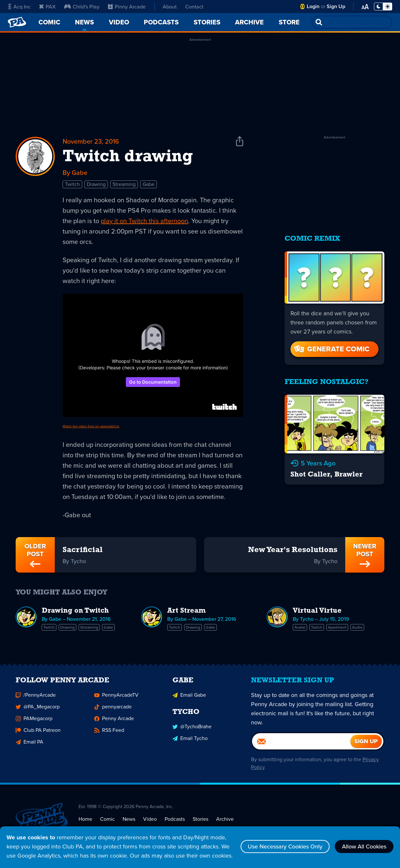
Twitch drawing (128, 157)
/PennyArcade (36, 696)
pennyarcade (113, 708)
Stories (200, 820)
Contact (194, 7)
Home (85, 820)
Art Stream (186, 611)
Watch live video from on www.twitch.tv (91, 426)
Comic (107, 820)
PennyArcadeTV (116, 696)
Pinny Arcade (127, 7)
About (170, 7)
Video (150, 820)
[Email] (301, 743)
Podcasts (175, 820)
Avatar (300, 627)
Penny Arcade (114, 720)
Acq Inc (19, 7)
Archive (225, 820)
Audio (357, 627)
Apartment (337, 627)
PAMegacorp (34, 720)
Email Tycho (190, 740)
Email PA (30, 743)
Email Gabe (189, 696)
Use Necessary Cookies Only (285, 846)
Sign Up (336, 6)
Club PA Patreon (38, 731)
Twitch (72, 184)
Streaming (124, 184)
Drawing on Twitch (75, 611)
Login (313, 6)
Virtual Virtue (317, 611)
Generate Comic (331, 349)
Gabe (148, 184)
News (129, 820)
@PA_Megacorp (38, 708)
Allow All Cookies (364, 846)
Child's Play (82, 7)
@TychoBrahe (192, 728)
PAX (47, 7)
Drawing (96, 184)
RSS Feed (109, 731)
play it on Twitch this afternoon (144, 221)
